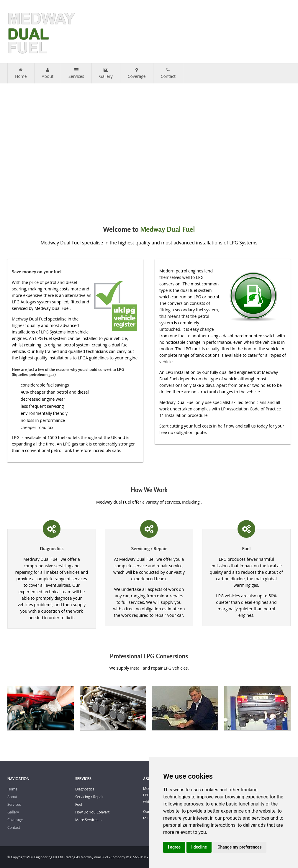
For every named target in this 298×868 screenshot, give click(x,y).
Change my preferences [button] (239, 847)
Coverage (137, 73)
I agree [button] (174, 847)
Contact (168, 73)
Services (76, 73)
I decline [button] (199, 847)
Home (21, 73)
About (48, 73)
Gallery (106, 73)
